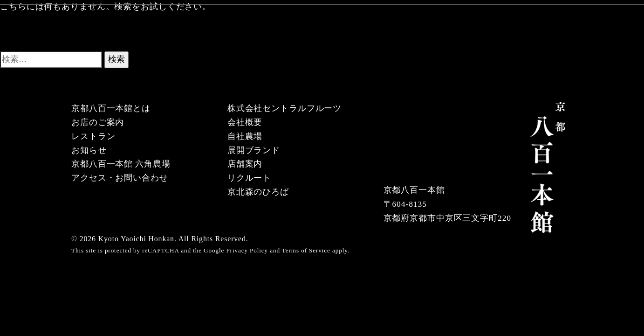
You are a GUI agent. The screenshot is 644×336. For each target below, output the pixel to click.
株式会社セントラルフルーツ (284, 108)
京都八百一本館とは (111, 108)
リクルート (249, 178)
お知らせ (89, 150)
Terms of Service (306, 250)
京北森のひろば (258, 192)
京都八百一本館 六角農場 (121, 164)
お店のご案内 (98, 122)
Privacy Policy (247, 250)
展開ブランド (254, 150)
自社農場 (245, 136)
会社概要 (245, 122)
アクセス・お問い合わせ (120, 178)
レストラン (93, 136)
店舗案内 (245, 164)
